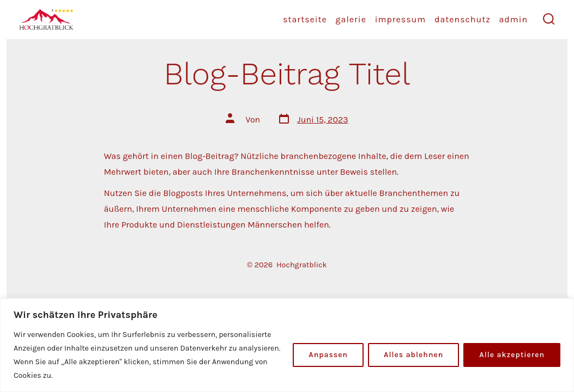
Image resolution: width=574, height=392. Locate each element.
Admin (514, 19)
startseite (305, 19)
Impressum (401, 19)
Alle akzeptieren (512, 355)
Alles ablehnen (413, 355)
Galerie (351, 19)
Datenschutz (463, 19)
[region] (287, 345)
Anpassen (328, 355)
